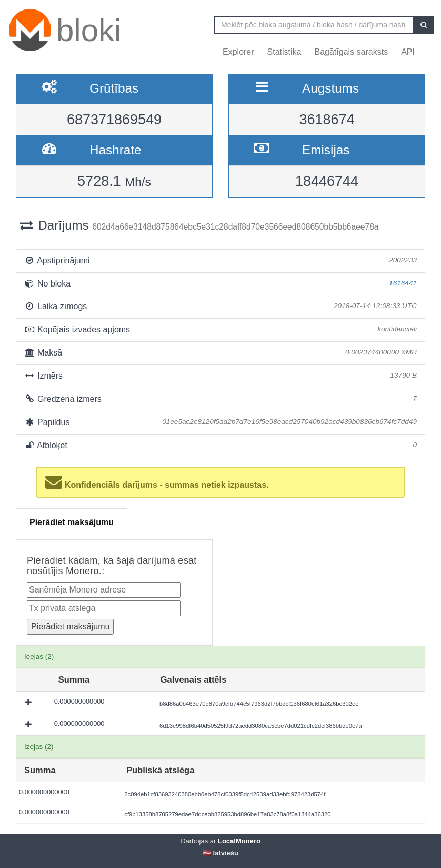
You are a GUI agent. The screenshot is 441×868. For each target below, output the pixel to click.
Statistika (284, 52)
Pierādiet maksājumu (72, 522)
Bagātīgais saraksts (352, 52)
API (408, 52)
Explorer (238, 52)
